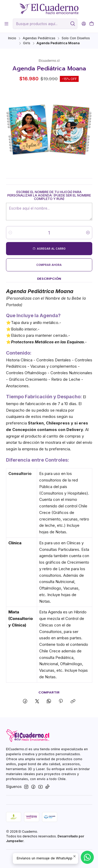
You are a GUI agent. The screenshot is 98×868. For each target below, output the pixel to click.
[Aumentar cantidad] (88, 233)
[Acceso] (84, 24)
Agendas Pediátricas (39, 38)
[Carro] (92, 24)
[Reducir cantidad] (10, 233)
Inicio (12, 38)
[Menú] (6, 24)
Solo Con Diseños (76, 38)
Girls (27, 43)
